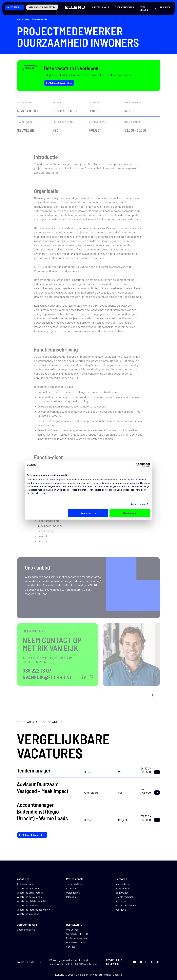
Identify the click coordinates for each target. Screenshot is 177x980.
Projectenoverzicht (77, 938)
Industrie (121, 901)
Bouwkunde (39, 19)
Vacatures (13, 7)
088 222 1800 (112, 964)
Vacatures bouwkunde (29, 897)
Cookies (117, 975)
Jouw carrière (74, 884)
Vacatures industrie (28, 905)
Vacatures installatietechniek (33, 910)
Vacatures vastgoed (28, 914)
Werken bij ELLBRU (77, 934)
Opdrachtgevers (125, 7)
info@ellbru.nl (115, 960)
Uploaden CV (73, 893)
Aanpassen (88, 513)
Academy (71, 888)
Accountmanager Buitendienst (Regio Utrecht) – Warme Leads (42, 811)
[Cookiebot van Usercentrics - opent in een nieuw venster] (138, 465)
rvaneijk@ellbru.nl (47, 677)
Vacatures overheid (28, 888)
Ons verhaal (73, 930)
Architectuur (123, 888)
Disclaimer (82, 975)
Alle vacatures (25, 884)
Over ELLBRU (144, 9)
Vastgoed (121, 910)
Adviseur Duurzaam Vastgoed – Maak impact (43, 788)
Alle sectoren (123, 884)
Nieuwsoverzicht (76, 942)
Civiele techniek (125, 897)
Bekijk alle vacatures (59, 83)
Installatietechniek (126, 905)
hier (46, 493)
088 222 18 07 (37, 670)
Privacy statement (100, 975)
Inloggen (165, 7)
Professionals (101, 7)
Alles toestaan (130, 513)
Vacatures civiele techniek (32, 901)
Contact (71, 947)
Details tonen (138, 504)
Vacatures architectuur (30, 893)
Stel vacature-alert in (42, 7)
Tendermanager (34, 770)
